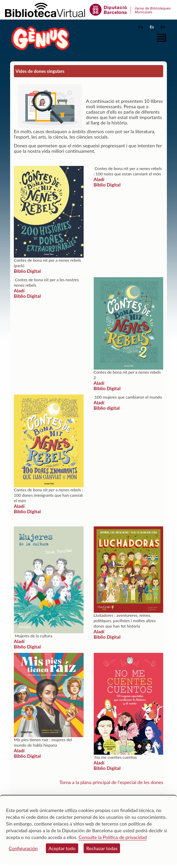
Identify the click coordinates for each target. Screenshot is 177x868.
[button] (163, 38)
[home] (39, 38)
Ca (141, 27)
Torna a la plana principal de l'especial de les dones (111, 782)
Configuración (23, 848)
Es (152, 27)
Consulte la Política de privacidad (113, 837)
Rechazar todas (102, 848)
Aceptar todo (62, 848)
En (163, 27)
